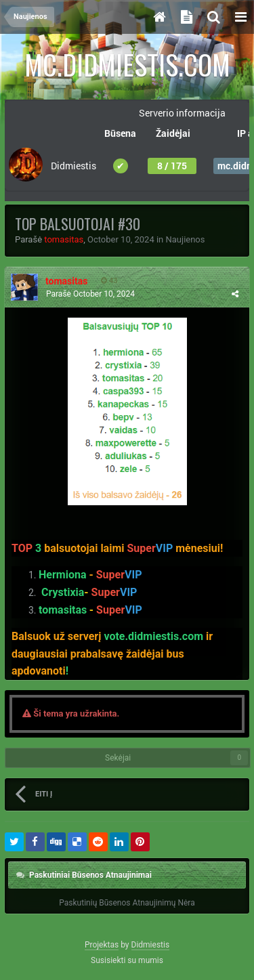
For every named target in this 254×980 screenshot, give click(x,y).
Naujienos (186, 239)
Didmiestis (151, 945)
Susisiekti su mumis (127, 960)
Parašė (90, 294)
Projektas (102, 945)
